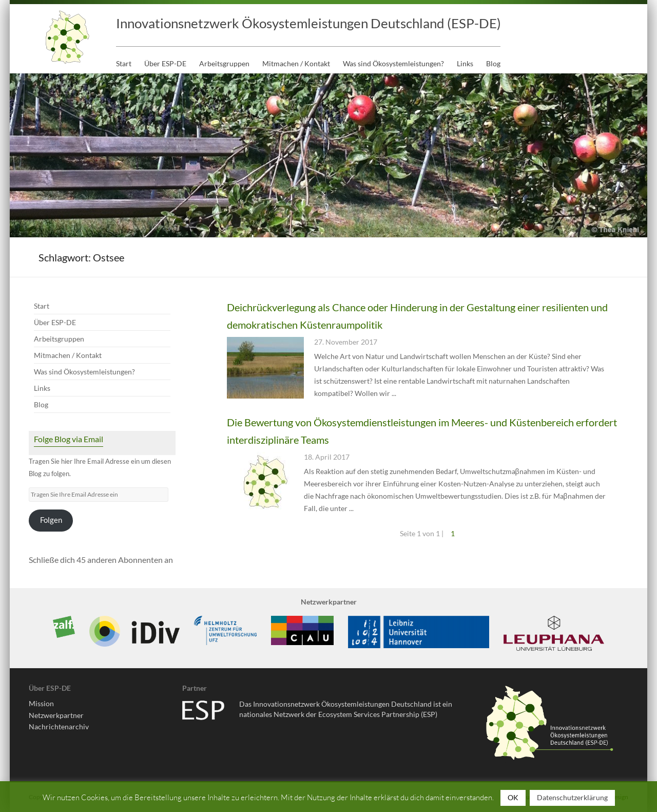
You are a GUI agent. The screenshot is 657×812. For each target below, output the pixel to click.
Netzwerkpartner (56, 715)
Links (465, 63)
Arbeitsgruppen (224, 63)
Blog (493, 63)
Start (124, 63)
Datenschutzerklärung (572, 797)
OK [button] (513, 797)
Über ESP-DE (165, 63)
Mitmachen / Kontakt (296, 63)
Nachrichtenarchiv (59, 726)
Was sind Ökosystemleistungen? (393, 63)
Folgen (51, 520)
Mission (41, 703)
